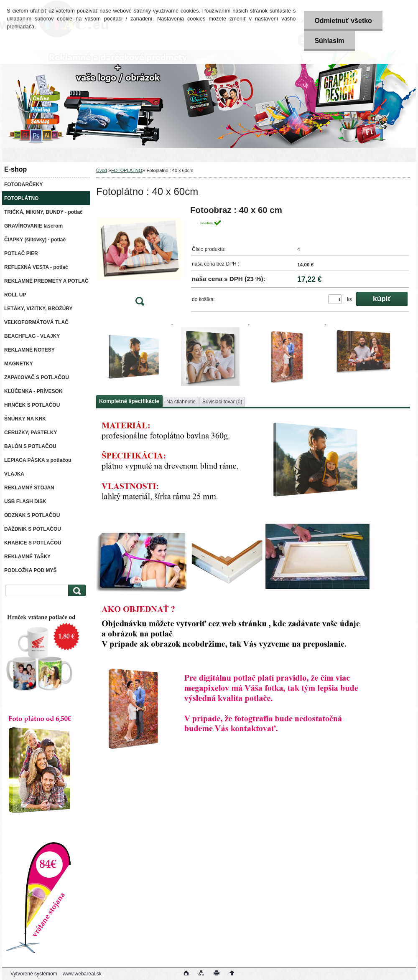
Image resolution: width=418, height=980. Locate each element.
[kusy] (335, 299)
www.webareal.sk (82, 974)
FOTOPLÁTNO (127, 170)
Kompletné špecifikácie (129, 401)
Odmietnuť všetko (343, 21)
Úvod (102, 170)
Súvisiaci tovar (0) (222, 402)
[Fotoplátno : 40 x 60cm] (140, 258)
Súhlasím (329, 41)
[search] (76, 591)
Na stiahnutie (181, 402)
